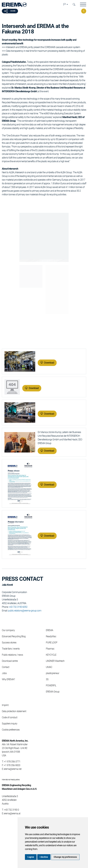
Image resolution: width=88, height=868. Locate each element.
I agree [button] (31, 857)
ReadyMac (51, 636)
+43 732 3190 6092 (18, 607)
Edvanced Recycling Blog (14, 636)
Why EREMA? (8, 679)
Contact (6, 667)
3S (47, 679)
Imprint (5, 705)
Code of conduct (10, 717)
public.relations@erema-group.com (25, 611)
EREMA (49, 630)
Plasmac (50, 649)
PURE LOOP (52, 643)
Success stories (9, 643)
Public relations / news (12, 655)
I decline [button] (44, 857)
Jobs (4, 673)
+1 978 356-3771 (12, 762)
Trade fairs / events (11, 649)
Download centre (10, 661)
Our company (8, 630)
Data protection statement (14, 711)
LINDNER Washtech (55, 661)
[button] (66, 5)
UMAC (49, 667)
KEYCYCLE (51, 655)
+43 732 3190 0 (11, 810)
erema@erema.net (13, 769)
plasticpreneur (52, 673)
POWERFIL (51, 685)
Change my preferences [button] (65, 857)
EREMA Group (53, 692)
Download (49, 363)
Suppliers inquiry (10, 724)
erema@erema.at (12, 813)
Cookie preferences (11, 730)
